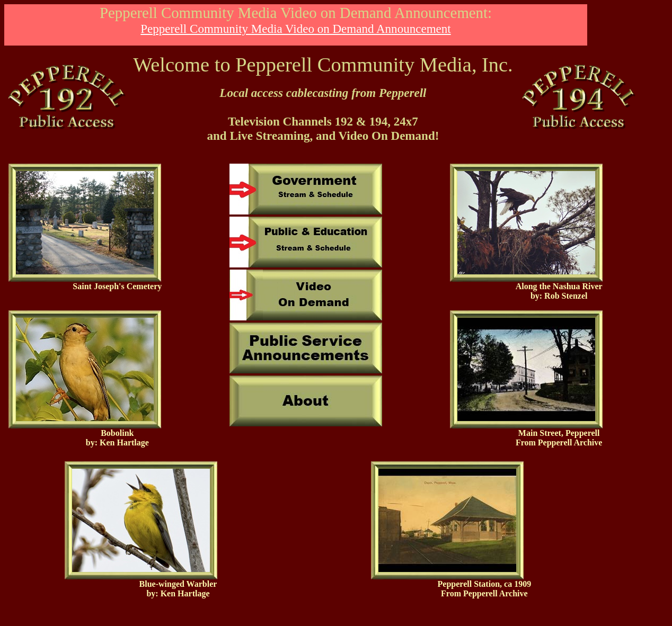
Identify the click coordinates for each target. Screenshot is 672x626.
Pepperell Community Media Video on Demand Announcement (295, 29)
